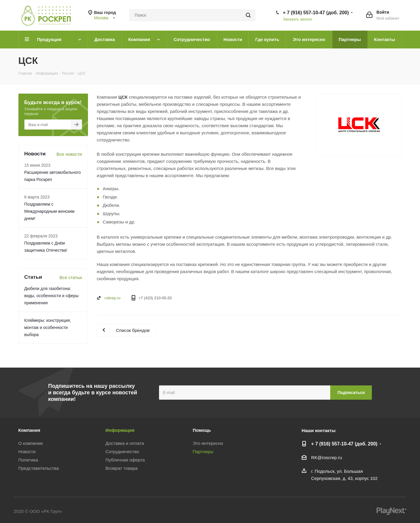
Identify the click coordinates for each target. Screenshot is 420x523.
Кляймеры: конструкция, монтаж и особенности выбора (48, 327)
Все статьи (71, 277)
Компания (29, 430)
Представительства (39, 468)
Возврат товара (122, 468)
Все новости (69, 154)
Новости (27, 452)
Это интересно (208, 443)
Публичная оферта (125, 460)
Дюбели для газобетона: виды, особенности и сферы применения (52, 296)
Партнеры (203, 452)
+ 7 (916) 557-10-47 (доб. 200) (316, 13)
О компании (31, 443)
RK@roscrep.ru (327, 457)
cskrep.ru (113, 298)
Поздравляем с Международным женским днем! (49, 211)
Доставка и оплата (125, 443)
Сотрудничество (122, 452)
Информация (120, 430)
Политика (28, 460)
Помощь (202, 430)
